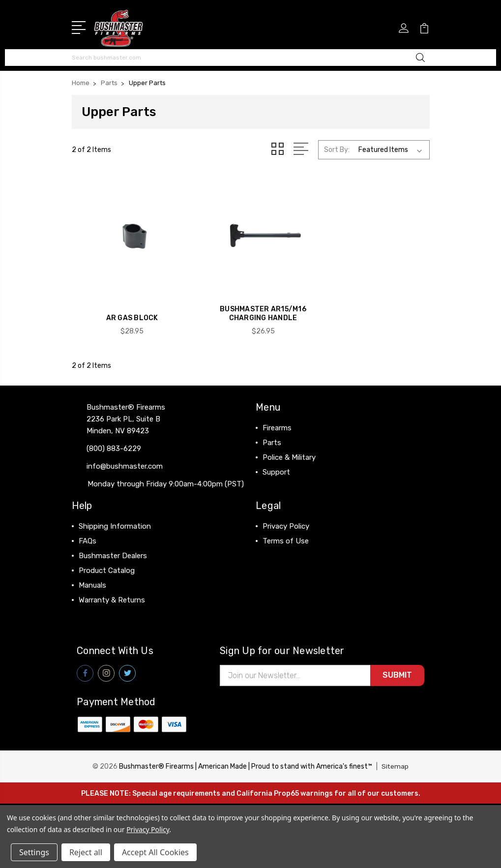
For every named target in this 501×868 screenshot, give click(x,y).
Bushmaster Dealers (113, 546)
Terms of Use (286, 531)
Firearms (277, 418)
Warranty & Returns (112, 590)
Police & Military (289, 448)
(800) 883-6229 (114, 439)
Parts (272, 433)
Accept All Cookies (155, 852)
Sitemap (395, 758)
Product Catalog (107, 561)
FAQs (88, 531)
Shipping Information (115, 516)
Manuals (92, 575)
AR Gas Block (128, 308)
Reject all (86, 852)
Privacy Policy (286, 516)
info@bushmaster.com (125, 456)
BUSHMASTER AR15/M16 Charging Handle (251, 304)
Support (276, 462)
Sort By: (337, 149)
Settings (34, 852)
